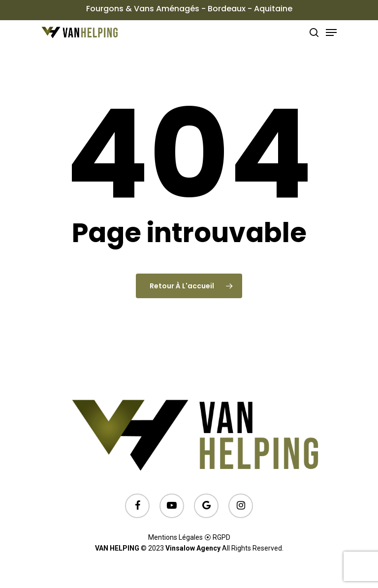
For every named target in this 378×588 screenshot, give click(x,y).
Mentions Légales (175, 537)
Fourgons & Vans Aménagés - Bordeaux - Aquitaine (189, 9)
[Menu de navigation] (331, 32)
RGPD (221, 537)
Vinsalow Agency (193, 548)
